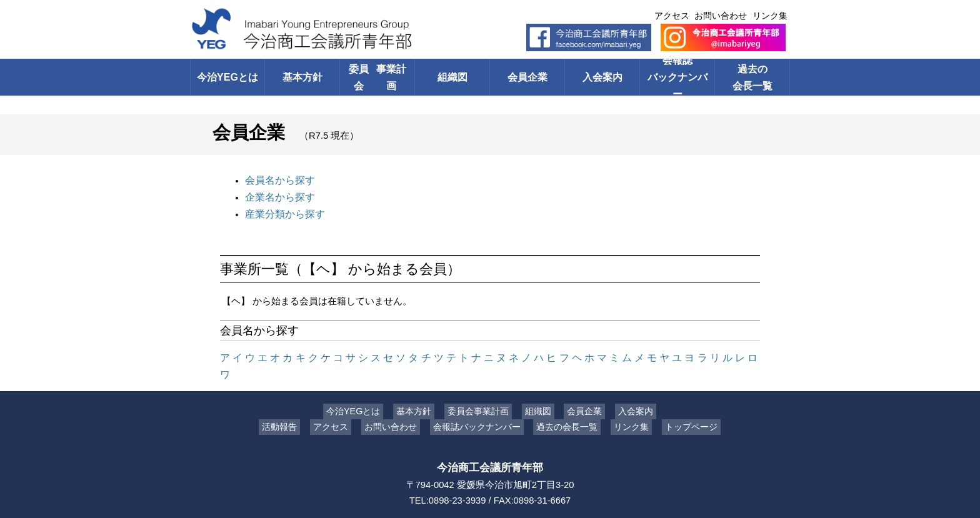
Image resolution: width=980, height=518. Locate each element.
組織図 (452, 77)
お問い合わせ (721, 16)
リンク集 (770, 16)
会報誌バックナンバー (677, 77)
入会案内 (602, 77)
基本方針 (302, 77)
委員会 (377, 77)
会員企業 (527, 77)
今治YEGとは (227, 77)
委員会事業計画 (481, 389)
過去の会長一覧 (752, 77)
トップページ (682, 404)
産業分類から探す (282, 211)
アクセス (672, 16)
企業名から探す (278, 195)
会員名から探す (278, 179)
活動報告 (289, 404)
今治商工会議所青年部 (490, 445)
